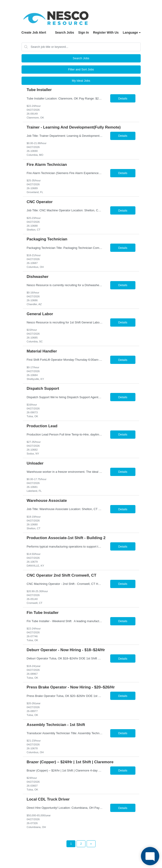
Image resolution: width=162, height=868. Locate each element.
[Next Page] (91, 844)
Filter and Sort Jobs (81, 69)
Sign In (84, 32)
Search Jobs (65, 32)
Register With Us (106, 32)
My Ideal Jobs (81, 81)
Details (123, 98)
